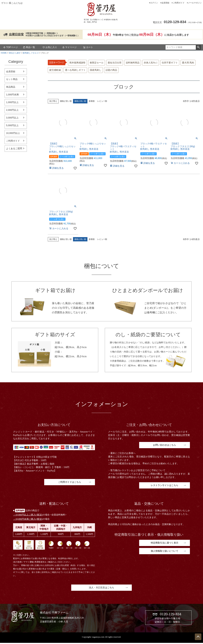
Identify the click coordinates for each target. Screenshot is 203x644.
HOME (4, 53)
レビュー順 (102, 101)
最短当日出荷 (115, 63)
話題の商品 (111, 70)
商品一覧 (29, 47)
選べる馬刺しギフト (75, 70)
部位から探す (15, 53)
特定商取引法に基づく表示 (165, 543)
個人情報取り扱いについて (165, 551)
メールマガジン (195, 3)
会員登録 (165, 3)
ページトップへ (198, 637)
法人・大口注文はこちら (101, 588)
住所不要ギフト (170, 63)
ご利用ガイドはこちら (70, 482)
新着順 (92, 101)
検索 (198, 47)
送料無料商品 (133, 63)
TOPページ (11, 47)
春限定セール (97, 63)
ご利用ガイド (179, 3)
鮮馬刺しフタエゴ (31, 53)
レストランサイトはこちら (165, 485)
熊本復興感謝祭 (77, 63)
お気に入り (50, 47)
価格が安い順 (66, 101)
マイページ (69, 47)
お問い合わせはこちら (165, 445)
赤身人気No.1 (151, 63)
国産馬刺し (96, 70)
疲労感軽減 (55, 70)
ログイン (154, 3)
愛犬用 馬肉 (188, 63)
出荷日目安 (16, 34)
